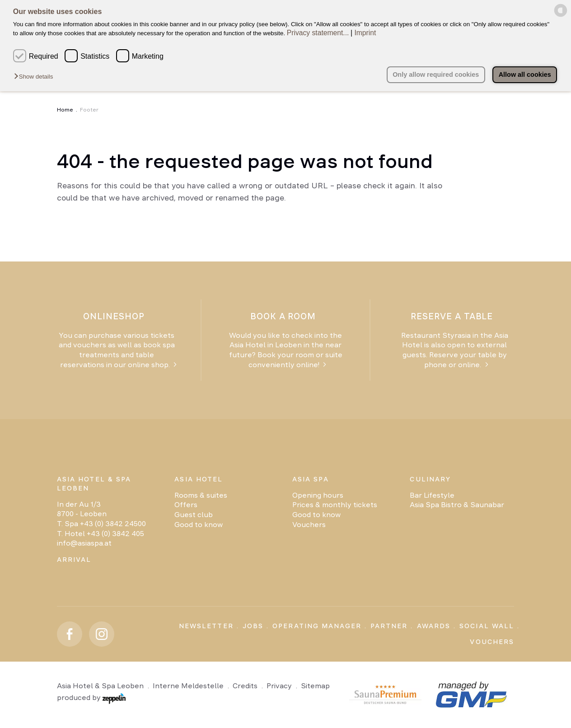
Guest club (194, 515)
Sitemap (315, 686)
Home (65, 110)
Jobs (253, 626)
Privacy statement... (318, 33)
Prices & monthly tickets (335, 505)
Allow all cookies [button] (525, 75)
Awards (434, 626)
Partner (389, 626)
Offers (186, 505)
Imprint (365, 33)
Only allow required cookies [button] (436, 75)
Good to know (199, 525)
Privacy (279, 686)
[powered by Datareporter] (561, 15)
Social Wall (487, 626)
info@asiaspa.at (84, 543)
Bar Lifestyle (432, 495)
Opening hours (318, 495)
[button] (36, 77)
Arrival (74, 560)
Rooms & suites (201, 495)
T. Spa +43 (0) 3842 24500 (101, 524)
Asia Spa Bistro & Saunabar (457, 505)
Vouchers (309, 525)
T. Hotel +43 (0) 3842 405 (101, 534)
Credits (245, 686)
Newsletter (206, 626)
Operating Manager (317, 626)
